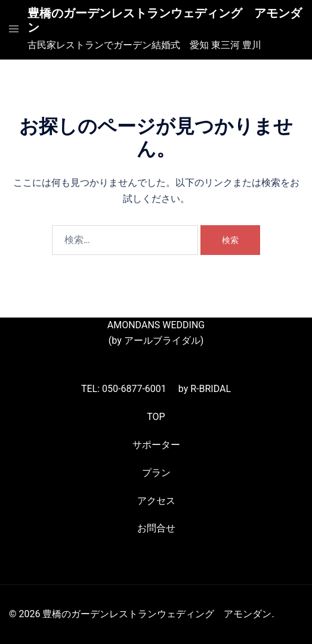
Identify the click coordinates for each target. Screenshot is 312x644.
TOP (156, 417)
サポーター (156, 445)
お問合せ (156, 528)
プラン (156, 473)
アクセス (156, 501)
